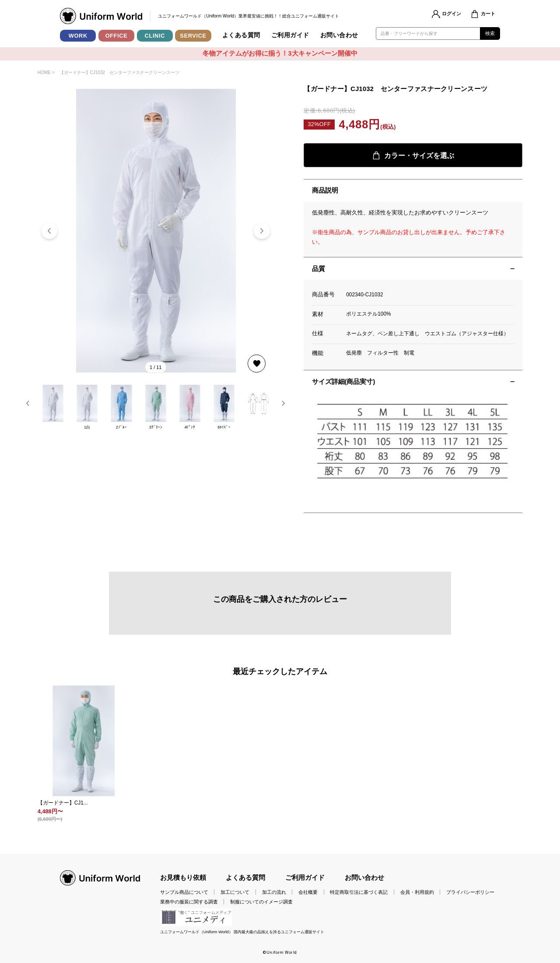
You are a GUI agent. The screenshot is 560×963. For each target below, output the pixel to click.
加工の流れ (274, 892)
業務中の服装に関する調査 (189, 902)
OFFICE (117, 36)
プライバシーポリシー (470, 892)
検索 (490, 33)
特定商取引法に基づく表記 (359, 892)
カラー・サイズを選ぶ (413, 155)
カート (488, 14)
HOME (44, 72)
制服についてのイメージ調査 (261, 902)
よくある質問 (241, 35)
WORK (78, 36)
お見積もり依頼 (183, 878)
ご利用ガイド (290, 35)
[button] (262, 231)
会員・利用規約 (417, 892)
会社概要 (308, 892)
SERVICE (193, 36)
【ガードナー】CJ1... (63, 803)
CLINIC (155, 36)
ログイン (451, 14)
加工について (235, 892)
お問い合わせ (339, 35)
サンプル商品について (184, 892)
